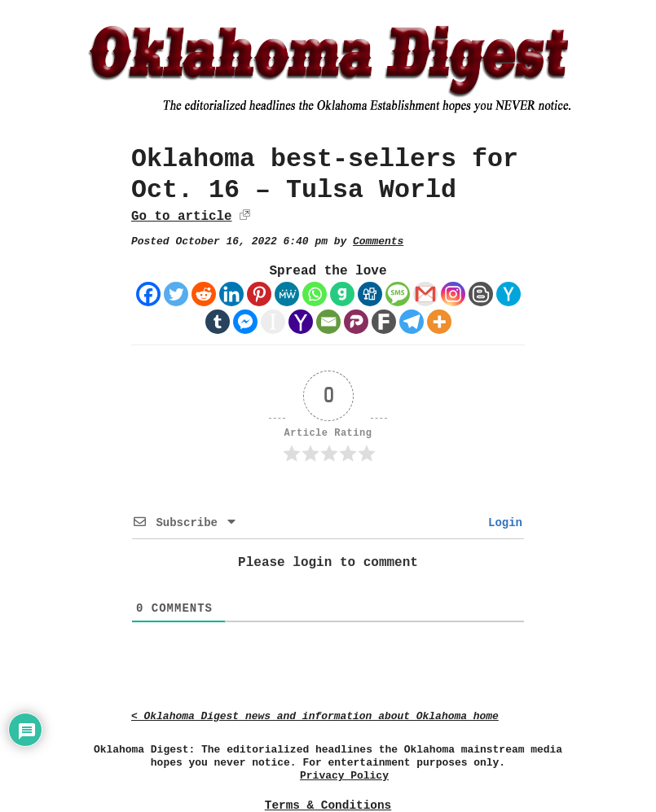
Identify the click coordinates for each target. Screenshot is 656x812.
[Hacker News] (509, 294)
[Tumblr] (218, 322)
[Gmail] (425, 294)
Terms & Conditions (328, 805)
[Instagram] (453, 294)
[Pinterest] (259, 294)
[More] (439, 322)
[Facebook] (148, 294)
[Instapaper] (273, 322)
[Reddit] (204, 294)
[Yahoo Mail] (301, 322)
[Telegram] (412, 322)
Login (502, 523)
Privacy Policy (344, 776)
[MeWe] (287, 294)
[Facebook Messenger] (245, 322)
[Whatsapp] (315, 294)
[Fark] (384, 322)
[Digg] (370, 294)
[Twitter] (176, 294)
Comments (378, 241)
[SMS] (398, 294)
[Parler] (356, 322)
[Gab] (342, 294)
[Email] (328, 322)
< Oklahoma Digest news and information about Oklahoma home (315, 716)
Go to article (181, 217)
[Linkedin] (231, 294)
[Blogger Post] (481, 294)
